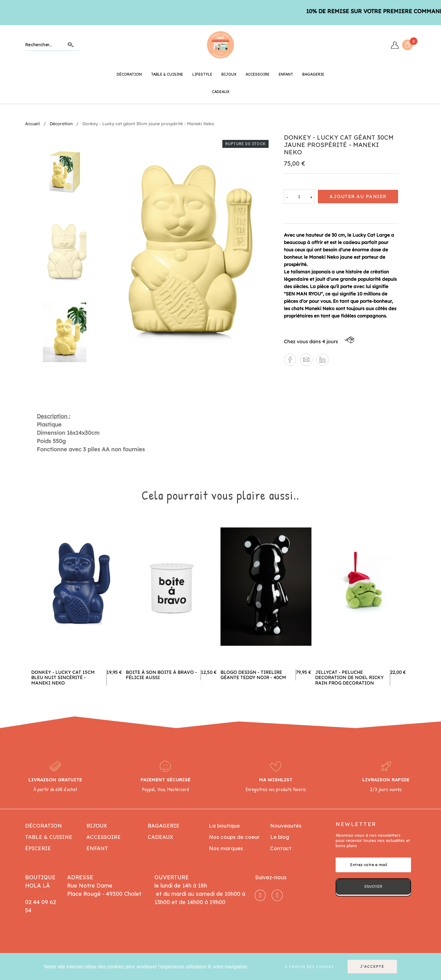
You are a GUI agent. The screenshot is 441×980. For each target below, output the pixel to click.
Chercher (71, 45)
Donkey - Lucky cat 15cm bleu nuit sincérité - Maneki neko (63, 678)
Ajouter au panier (358, 196)
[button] (290, 360)
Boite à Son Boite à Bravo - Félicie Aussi (161, 675)
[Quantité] (299, 197)
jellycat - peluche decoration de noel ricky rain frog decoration (349, 678)
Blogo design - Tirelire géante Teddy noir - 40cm (253, 675)
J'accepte (372, 966)
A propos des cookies (309, 967)
